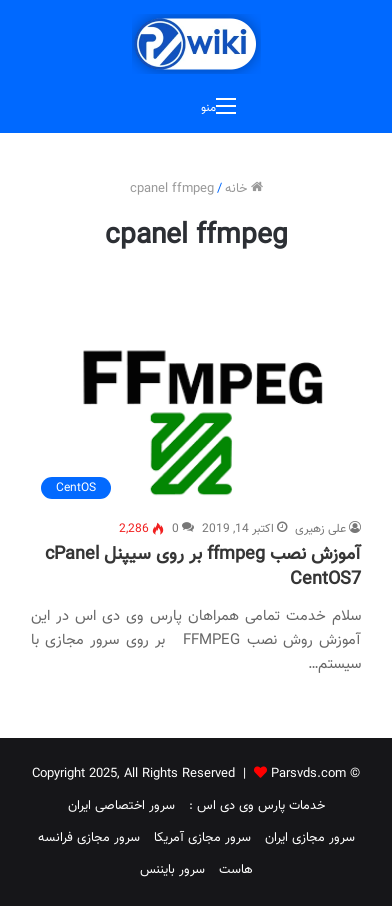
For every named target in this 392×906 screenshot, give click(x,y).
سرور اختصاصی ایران (121, 806)
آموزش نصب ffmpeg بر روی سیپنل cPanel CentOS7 (203, 567)
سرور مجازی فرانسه (89, 838)
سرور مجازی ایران (310, 838)
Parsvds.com (308, 774)
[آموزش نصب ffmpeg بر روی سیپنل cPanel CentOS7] (196, 425)
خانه (244, 189)
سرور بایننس (172, 870)
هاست (236, 870)
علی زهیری (320, 529)
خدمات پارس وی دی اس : (257, 806)
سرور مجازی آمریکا (202, 838)
